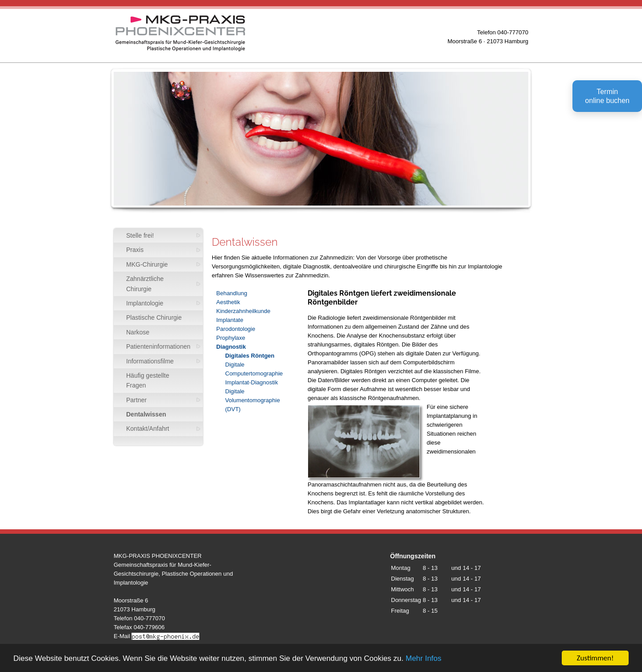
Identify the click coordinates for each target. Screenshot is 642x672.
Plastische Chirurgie (154, 317)
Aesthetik (228, 302)
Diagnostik (231, 347)
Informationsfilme (150, 361)
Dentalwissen (146, 414)
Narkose (138, 332)
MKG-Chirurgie (147, 264)
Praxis (135, 250)
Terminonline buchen (607, 96)
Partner (136, 400)
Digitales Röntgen (250, 356)
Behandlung (232, 293)
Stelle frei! (140, 235)
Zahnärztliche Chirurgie (145, 284)
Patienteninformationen (158, 346)
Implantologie (145, 303)
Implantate (230, 320)
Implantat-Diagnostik (252, 382)
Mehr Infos (424, 658)
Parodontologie (236, 329)
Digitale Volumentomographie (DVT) (253, 400)
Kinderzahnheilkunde (243, 311)
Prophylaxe (231, 338)
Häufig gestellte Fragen (148, 380)
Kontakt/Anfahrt (148, 429)
